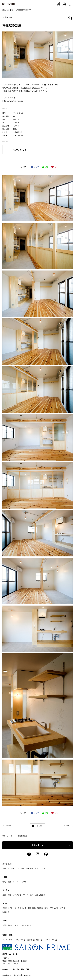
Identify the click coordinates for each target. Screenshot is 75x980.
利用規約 (6, 912)
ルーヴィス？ (7, 864)
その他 (24, 882)
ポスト (25, 167)
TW (22, 969)
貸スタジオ (17, 895)
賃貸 (9, 895)
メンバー (21, 868)
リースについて (20, 908)
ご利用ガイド (7, 908)
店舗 (9, 882)
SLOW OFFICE (49, 940)
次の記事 (66, 826)
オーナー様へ (28, 895)
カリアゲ (19, 940)
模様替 (30, 940)
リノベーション (8, 940)
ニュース (44, 868)
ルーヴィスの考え (9, 868)
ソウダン (6, 921)
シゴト (12, 836)
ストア (5, 903)
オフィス (16, 882)
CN (27, 969)
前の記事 (9, 826)
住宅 (4, 882)
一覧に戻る (39, 826)
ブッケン (6, 890)
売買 (4, 895)
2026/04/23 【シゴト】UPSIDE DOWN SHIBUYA (17, 10)
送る (47, 167)
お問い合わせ (7, 925)
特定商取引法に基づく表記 (38, 908)
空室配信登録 (40, 895)
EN (18, 969)
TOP (4, 836)
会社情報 (30, 868)
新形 (38, 940)
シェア (37, 167)
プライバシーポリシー (59, 908)
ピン (56, 167)
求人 (37, 868)
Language (5, 969)
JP (13, 969)
